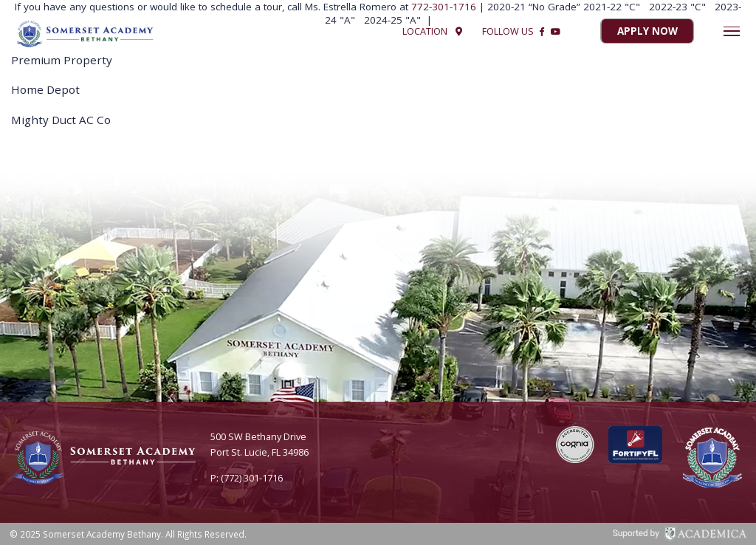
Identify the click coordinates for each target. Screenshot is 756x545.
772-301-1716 (445, 7)
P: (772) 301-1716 (247, 478)
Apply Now (647, 32)
